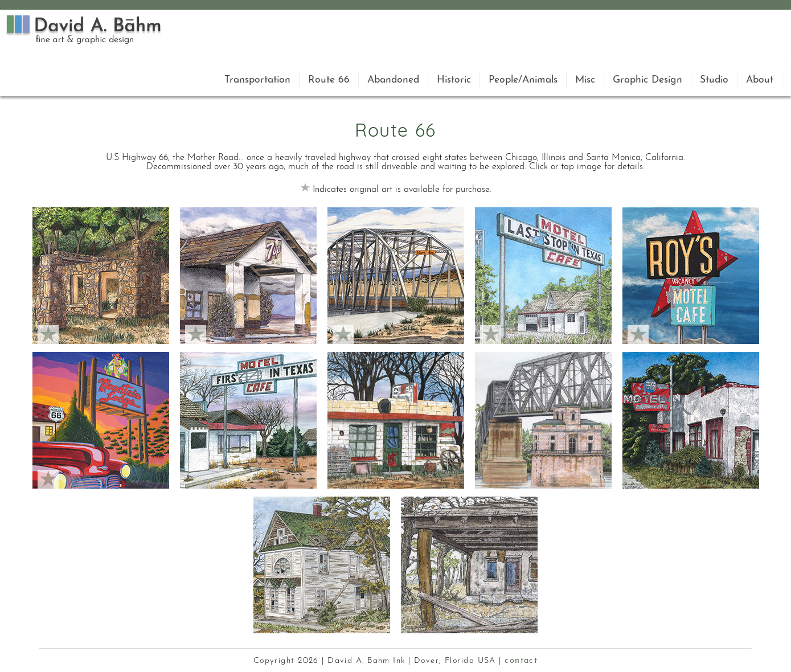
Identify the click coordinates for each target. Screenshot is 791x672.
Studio (714, 80)
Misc (585, 80)
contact (521, 661)
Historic (454, 80)
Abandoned (393, 80)
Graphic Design (647, 80)
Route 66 (329, 80)
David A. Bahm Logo (84, 29)
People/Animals (523, 80)
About (760, 80)
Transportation (257, 80)
